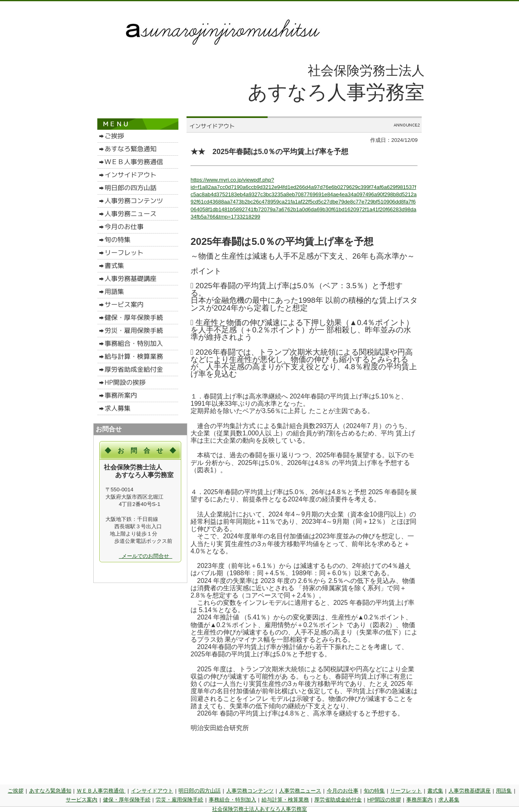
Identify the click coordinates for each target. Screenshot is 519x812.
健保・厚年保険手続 (127, 800)
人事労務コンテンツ (250, 791)
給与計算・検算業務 (285, 800)
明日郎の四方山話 (199, 791)
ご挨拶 (16, 791)
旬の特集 (374, 791)
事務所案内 (419, 800)
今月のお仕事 (343, 791)
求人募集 (449, 800)
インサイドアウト (152, 791)
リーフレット (406, 791)
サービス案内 (81, 800)
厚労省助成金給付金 (338, 800)
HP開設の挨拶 (384, 800)
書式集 (435, 791)
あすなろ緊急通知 (50, 791)
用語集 (504, 791)
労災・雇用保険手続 (179, 800)
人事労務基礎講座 (470, 791)
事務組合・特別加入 (233, 800)
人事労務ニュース (300, 791)
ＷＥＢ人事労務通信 (101, 791)
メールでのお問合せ (146, 556)
